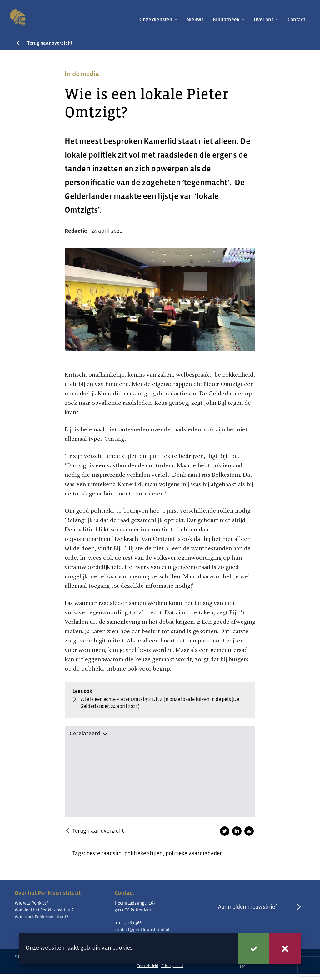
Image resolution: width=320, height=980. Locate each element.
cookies (123, 948)
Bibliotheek (227, 20)
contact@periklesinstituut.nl (142, 930)
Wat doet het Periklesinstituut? (44, 910)
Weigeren (285, 949)
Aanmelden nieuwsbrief (247, 907)
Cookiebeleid (147, 966)
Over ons (264, 20)
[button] (160, 732)
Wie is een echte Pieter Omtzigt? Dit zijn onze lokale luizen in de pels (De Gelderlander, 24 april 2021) (160, 703)
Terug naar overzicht (50, 43)
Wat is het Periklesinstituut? (41, 917)
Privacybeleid (172, 966)
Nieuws (195, 20)
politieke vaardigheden (194, 853)
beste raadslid (104, 853)
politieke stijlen (144, 853)
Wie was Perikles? (32, 903)
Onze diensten (156, 20)
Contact (296, 20)
